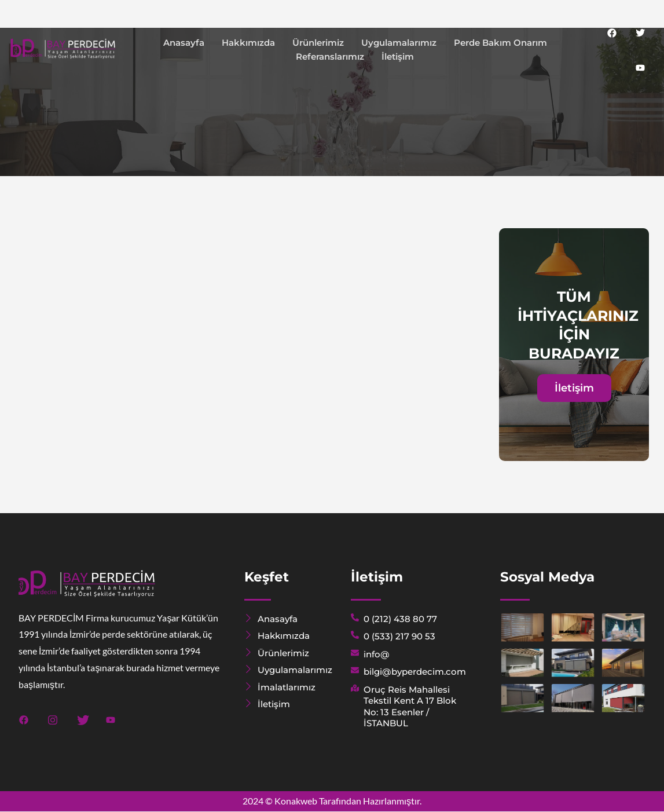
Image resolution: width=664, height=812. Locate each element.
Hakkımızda (248, 43)
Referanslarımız (330, 56)
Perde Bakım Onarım (500, 43)
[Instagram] (53, 718)
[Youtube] (640, 67)
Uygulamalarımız (399, 43)
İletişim (398, 56)
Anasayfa (184, 43)
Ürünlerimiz (318, 43)
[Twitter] (640, 32)
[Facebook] (612, 32)
